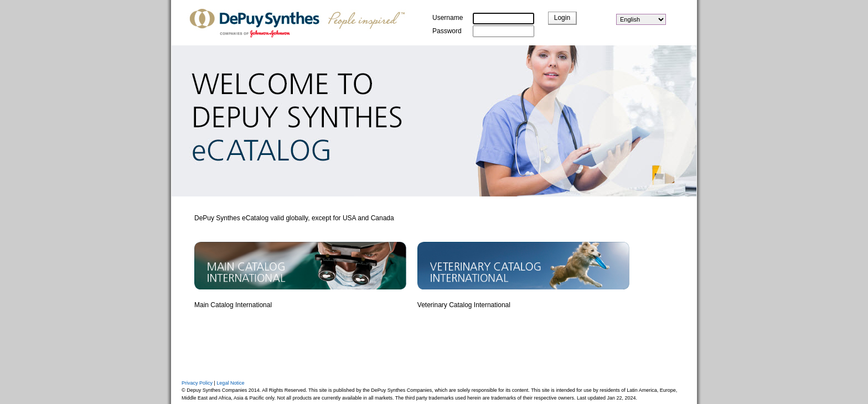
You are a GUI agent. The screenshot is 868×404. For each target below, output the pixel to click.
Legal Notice (230, 383)
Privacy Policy (197, 383)
